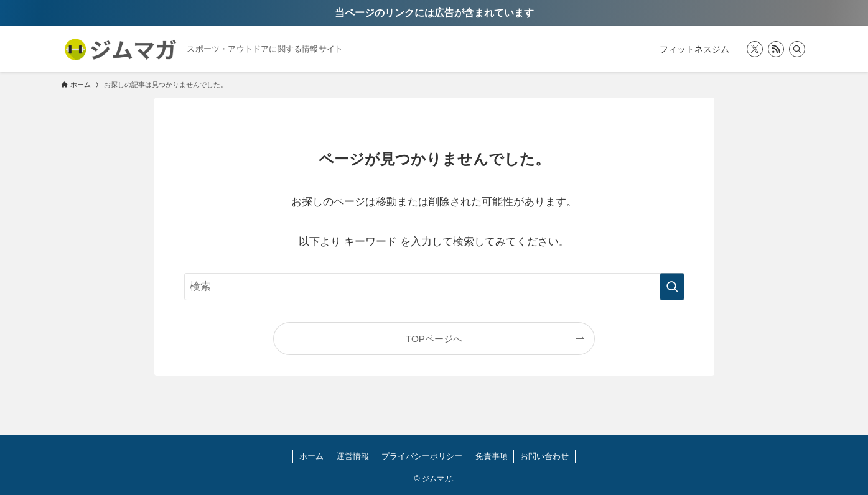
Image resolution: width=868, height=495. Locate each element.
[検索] (797, 49)
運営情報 (353, 456)
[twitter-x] (755, 49)
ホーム (311, 456)
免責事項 (492, 456)
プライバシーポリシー (422, 456)
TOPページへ (434, 339)
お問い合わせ (544, 456)
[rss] (776, 49)
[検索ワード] (434, 287)
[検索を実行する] (672, 287)
